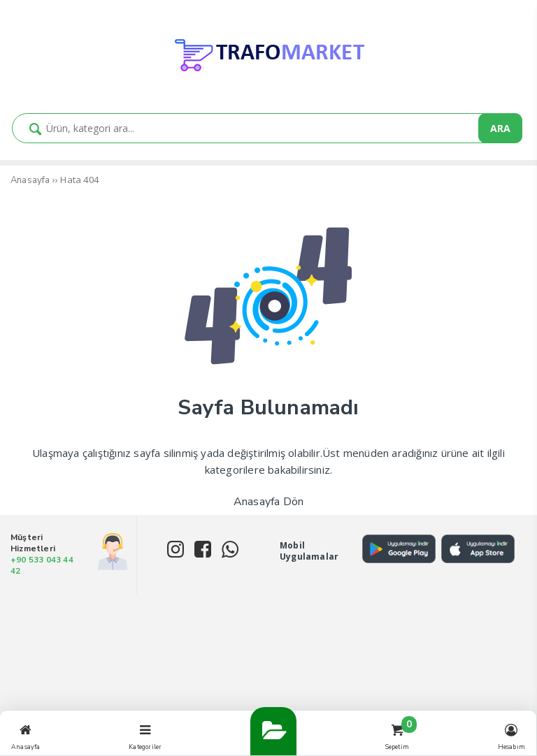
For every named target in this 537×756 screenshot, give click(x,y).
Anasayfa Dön (268, 502)
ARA (500, 128)
